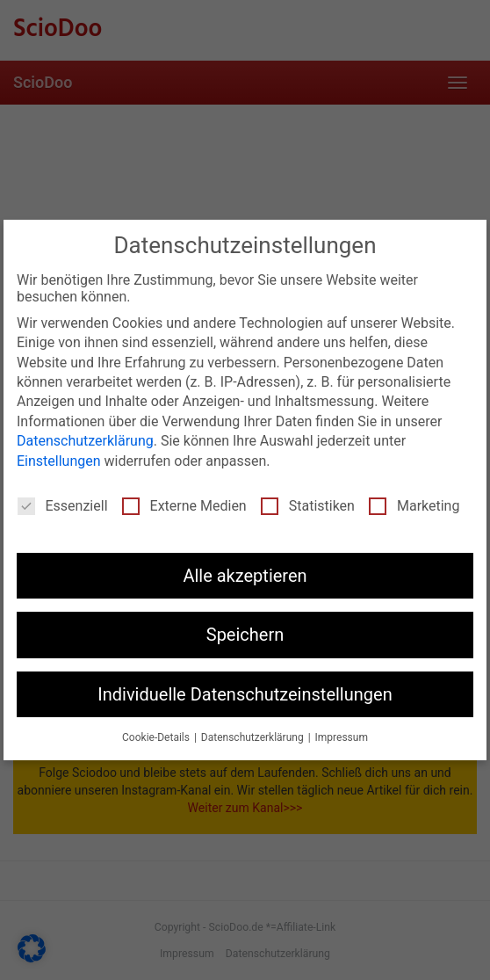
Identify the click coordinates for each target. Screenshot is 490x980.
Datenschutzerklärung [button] (254, 737)
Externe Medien (184, 506)
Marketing (414, 506)
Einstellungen (59, 461)
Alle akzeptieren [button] (245, 576)
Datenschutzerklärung (85, 441)
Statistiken (308, 506)
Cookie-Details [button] (157, 737)
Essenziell (63, 506)
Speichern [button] (245, 635)
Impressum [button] (342, 737)
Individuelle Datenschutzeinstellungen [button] (245, 694)
